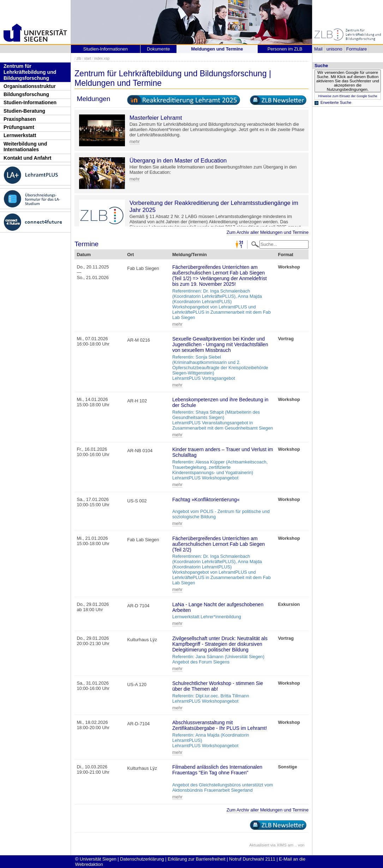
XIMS (282, 845)
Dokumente (158, 49)
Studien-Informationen (30, 102)
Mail (318, 49)
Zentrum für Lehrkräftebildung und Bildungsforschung (30, 72)
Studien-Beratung (24, 111)
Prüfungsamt (19, 127)
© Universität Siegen (96, 859)
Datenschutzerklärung (142, 859)
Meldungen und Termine (217, 49)
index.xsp (102, 58)
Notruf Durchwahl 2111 (252, 859)
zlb (79, 58)
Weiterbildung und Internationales (25, 147)
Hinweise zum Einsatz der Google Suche (348, 96)
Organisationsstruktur (30, 86)
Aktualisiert (259, 845)
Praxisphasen (20, 119)
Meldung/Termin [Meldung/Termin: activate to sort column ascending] (190, 255)
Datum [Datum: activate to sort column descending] (84, 255)
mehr (135, 141)
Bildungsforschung (26, 94)
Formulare (357, 49)
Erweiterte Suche (336, 102)
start (88, 58)
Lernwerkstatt (20, 135)
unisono (334, 49)
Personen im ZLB (285, 49)
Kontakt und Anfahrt (28, 158)
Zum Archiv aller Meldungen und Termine (268, 232)
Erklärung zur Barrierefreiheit (197, 859)
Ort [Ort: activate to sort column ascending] (130, 255)
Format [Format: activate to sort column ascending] (285, 255)
